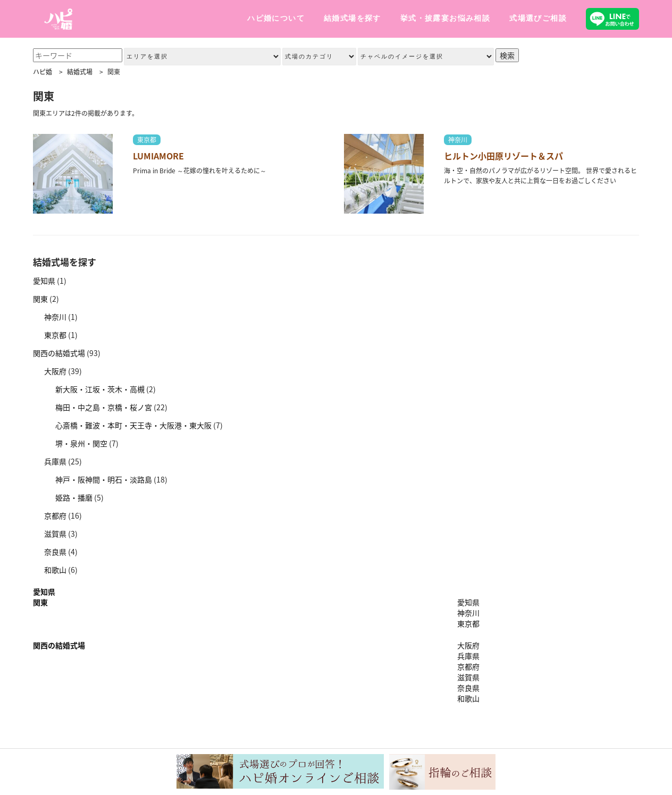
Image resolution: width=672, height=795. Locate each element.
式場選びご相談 (538, 18)
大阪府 (55, 371)
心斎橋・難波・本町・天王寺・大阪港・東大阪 (133, 425)
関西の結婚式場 (59, 353)
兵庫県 (55, 461)
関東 (40, 299)
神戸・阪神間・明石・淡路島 (104, 479)
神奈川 (458, 140)
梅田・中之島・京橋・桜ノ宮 (104, 407)
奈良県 (55, 552)
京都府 (55, 515)
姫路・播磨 (74, 497)
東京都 (147, 140)
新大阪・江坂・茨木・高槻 (100, 389)
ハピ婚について (276, 18)
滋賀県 (55, 534)
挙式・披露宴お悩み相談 (445, 18)
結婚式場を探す (352, 18)
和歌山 (55, 570)
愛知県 (44, 281)
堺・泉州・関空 (81, 443)
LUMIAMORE (158, 156)
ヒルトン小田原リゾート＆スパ (503, 156)
